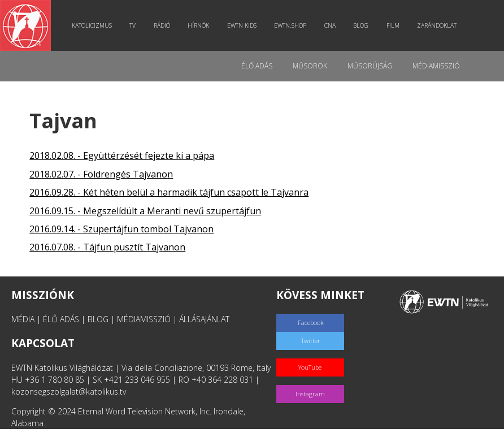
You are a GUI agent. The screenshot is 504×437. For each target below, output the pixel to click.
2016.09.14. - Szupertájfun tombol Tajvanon (121, 229)
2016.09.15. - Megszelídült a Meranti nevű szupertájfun (145, 211)
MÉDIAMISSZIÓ (144, 319)
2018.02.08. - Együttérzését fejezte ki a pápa (122, 155)
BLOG (98, 319)
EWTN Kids (242, 25)
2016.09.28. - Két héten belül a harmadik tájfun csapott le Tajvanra (169, 192)
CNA (330, 25)
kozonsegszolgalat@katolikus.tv (69, 391)
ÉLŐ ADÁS (61, 319)
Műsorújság (370, 66)
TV (132, 25)
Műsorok (310, 66)
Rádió (162, 25)
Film (393, 25)
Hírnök (198, 25)
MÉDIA (23, 319)
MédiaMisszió (436, 66)
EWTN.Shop (290, 25)
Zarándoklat (437, 25)
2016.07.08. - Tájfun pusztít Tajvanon (107, 247)
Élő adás (257, 66)
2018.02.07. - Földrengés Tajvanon (101, 174)
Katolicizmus (92, 25)
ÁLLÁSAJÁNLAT (204, 319)
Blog (361, 25)
